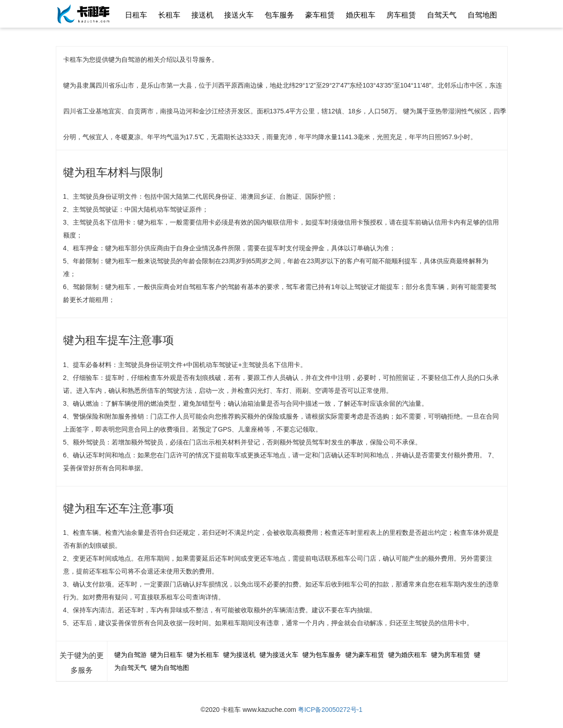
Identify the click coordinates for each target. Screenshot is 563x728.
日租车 (136, 15)
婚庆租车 (361, 15)
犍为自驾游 (130, 655)
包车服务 (279, 15)
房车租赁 (401, 15)
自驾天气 (442, 15)
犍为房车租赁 (450, 655)
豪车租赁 (320, 15)
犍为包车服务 (322, 655)
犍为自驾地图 (170, 668)
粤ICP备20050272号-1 (330, 710)
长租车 (169, 15)
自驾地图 (482, 15)
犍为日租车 (166, 655)
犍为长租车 (203, 655)
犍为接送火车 (279, 655)
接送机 (202, 15)
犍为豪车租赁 (365, 655)
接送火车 (239, 15)
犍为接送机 (239, 655)
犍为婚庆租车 (408, 655)
